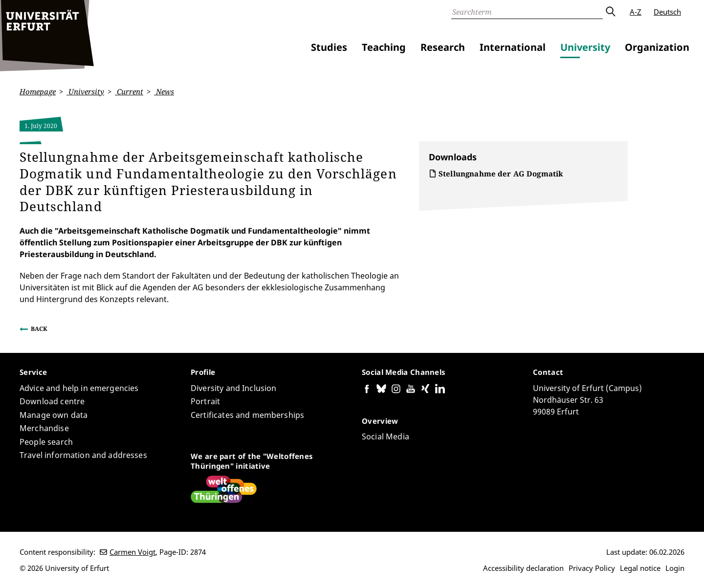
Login (675, 568)
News (164, 91)
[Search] (527, 12)
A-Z (636, 12)
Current (129, 91)
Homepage (38, 91)
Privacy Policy (592, 568)
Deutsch (667, 12)
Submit (610, 12)
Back (39, 329)
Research (443, 47)
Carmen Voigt (132, 552)
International (513, 47)
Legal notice (640, 568)
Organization (657, 47)
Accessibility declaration (523, 568)
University (585, 47)
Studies (329, 47)
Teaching (384, 47)
